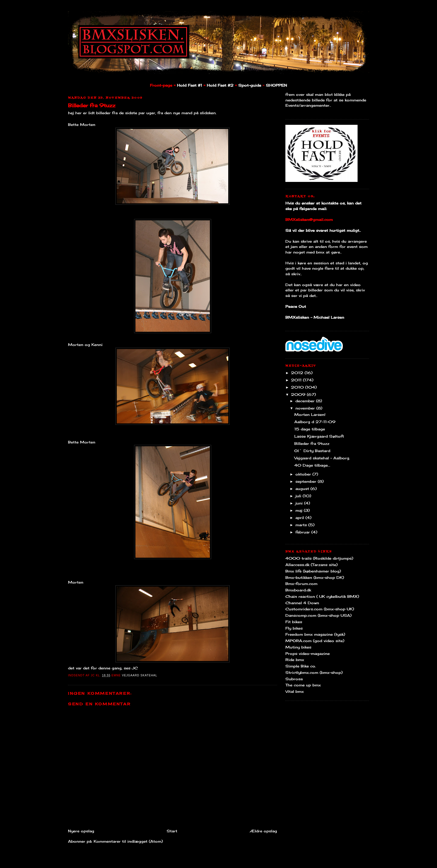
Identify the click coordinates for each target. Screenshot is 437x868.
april (300, 518)
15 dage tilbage (310, 429)
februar (303, 532)
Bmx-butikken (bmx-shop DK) (315, 577)
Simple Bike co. (301, 666)
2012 (298, 373)
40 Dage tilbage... (312, 465)
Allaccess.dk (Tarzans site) (311, 565)
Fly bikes (294, 628)
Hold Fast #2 (220, 85)
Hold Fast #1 (190, 85)
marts (302, 525)
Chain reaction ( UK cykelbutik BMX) (322, 596)
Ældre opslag (263, 831)
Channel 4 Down (302, 603)
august (303, 489)
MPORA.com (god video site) (315, 641)
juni (300, 503)
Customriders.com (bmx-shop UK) (320, 609)
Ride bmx (295, 660)
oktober (304, 474)
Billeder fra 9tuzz (92, 105)
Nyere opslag (81, 831)
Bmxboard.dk (298, 590)
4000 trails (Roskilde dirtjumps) (319, 558)
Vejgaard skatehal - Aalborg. (322, 458)
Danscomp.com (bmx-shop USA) (318, 615)
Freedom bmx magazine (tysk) (315, 634)
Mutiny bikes (298, 647)
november (306, 408)
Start (172, 831)
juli (299, 496)
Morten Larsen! (310, 415)
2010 (298, 387)
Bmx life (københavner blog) (313, 571)
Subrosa (294, 679)
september (307, 481)
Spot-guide (250, 85)
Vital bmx (295, 691)
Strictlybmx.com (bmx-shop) (314, 672)
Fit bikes (294, 622)
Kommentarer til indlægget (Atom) (128, 841)
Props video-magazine (308, 654)
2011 (297, 380)
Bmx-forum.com (301, 584)
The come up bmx (303, 685)
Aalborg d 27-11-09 (315, 422)
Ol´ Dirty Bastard (312, 451)
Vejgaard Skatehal (139, 675)
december (306, 401)
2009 (299, 394)
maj (300, 510)
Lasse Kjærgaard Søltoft (319, 436)
